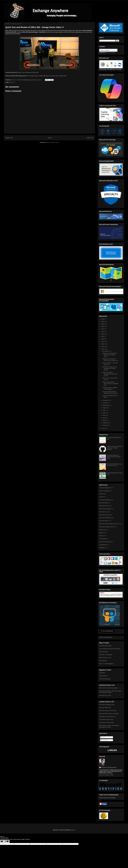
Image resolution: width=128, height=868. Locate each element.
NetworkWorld (103, 676)
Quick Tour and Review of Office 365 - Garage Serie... (110, 355)
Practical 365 (103, 661)
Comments (104, 740)
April (104, 418)
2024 (103, 324)
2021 (103, 332)
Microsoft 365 (103, 503)
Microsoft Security (104, 515)
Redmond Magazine (105, 679)
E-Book (101, 497)
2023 (103, 327)
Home (50, 138)
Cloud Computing (104, 491)
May (104, 415)
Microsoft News (104, 652)
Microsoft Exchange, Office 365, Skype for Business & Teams (110, 692)
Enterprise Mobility (105, 500)
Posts (103, 737)
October (105, 403)
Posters (101, 536)
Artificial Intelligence (105, 488)
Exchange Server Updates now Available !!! (110, 388)
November (106, 400)
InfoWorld (102, 673)
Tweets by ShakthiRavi (106, 637)
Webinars (102, 548)
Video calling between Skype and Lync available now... (110, 384)
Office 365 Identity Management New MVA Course (110, 374)
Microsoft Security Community (108, 711)
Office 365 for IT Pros (105, 658)
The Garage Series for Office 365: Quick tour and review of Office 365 (47, 76)
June (104, 413)
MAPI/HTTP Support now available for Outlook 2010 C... (110, 368)
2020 (103, 334)
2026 (103, 319)
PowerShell (103, 539)
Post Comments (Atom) (53, 142)
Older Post (90, 138)
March (105, 420)
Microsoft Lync (103, 512)
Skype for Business (105, 542)
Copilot (101, 494)
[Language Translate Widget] (108, 50)
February (105, 423)
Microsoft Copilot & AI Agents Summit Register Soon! (114, 457)
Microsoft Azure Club (105, 695)
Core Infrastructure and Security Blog (110, 649)
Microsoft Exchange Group (107, 705)
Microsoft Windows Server (107, 527)
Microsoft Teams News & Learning (109, 714)
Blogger (73, 830)
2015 (103, 347)
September (106, 405)
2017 (103, 342)
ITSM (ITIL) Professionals (107, 723)
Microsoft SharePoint (105, 518)
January (105, 425)
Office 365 (12, 82)
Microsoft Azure (104, 506)
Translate (111, 52)
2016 (103, 344)
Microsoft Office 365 (105, 708)
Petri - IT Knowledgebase (106, 664)
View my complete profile (106, 775)
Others (101, 533)
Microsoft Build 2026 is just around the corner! (114, 465)
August (105, 408)
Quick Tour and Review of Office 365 (28, 72)
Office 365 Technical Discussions (109, 688)
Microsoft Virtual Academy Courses (109, 524)
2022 (103, 329)
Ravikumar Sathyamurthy (109, 767)
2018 (103, 339)
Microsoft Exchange (105, 509)
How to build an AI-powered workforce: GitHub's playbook (115, 448)
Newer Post (9, 138)
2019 (103, 336)
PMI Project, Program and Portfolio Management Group (109, 726)
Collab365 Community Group (108, 717)
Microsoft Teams (104, 521)
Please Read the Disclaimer (108, 798)
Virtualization (103, 545)
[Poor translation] (7, 841)
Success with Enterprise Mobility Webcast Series (110, 392)
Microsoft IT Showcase (106, 655)
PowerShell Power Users (106, 720)
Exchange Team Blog (105, 646)
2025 (103, 322)
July (104, 410)
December (106, 351)
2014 (103, 349)
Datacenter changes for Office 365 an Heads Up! (110, 360)
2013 (103, 428)
